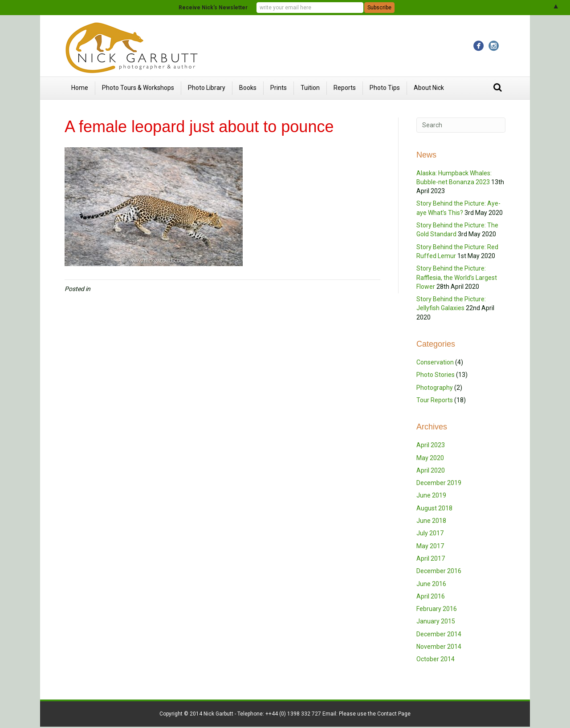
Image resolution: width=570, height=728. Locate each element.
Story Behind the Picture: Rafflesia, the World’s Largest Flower (457, 277)
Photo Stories (436, 375)
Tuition (310, 88)
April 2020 (431, 470)
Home (80, 88)
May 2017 (430, 546)
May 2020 (430, 458)
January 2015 (436, 621)
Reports (345, 88)
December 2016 (439, 571)
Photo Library (207, 88)
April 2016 (431, 596)
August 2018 (434, 508)
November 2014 (439, 647)
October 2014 (436, 659)
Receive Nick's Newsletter (213, 8)
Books (248, 88)
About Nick (429, 88)
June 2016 (431, 584)
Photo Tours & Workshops (138, 88)
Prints (279, 88)
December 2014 (439, 634)
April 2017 (431, 558)
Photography (435, 388)
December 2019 (439, 483)
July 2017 (430, 533)
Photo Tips (385, 88)
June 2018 (431, 521)
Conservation (435, 362)
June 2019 (431, 495)
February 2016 (437, 609)
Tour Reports (435, 400)
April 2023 (431, 445)
